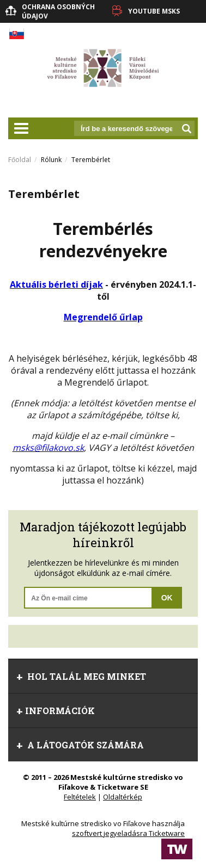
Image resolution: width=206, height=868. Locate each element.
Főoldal (20, 160)
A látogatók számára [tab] (80, 745)
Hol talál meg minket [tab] (81, 676)
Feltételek (80, 797)
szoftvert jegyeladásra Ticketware (128, 833)
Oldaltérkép (123, 797)
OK (167, 598)
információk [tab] (56, 711)
